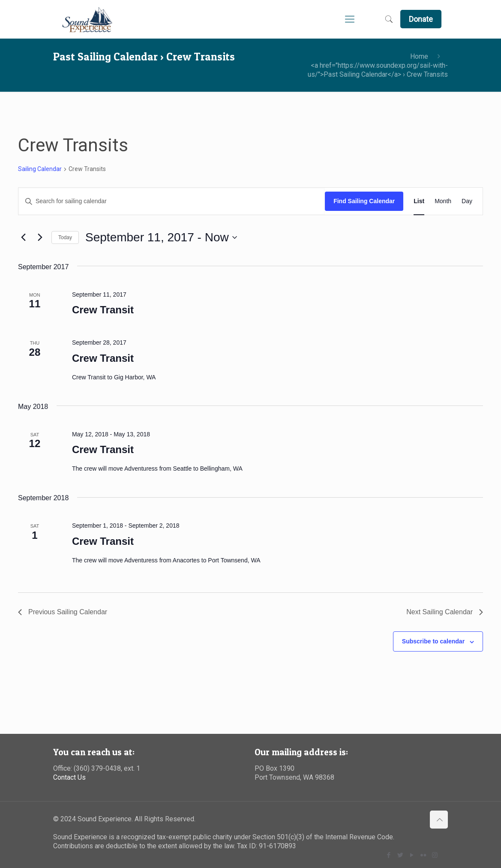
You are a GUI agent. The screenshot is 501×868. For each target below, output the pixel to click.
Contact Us (69, 777)
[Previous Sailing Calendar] (23, 237)
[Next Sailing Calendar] (40, 237)
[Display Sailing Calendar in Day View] (467, 201)
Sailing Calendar (40, 169)
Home (419, 56)
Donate (421, 19)
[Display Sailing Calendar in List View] (419, 201)
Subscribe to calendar (433, 641)
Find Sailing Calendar (364, 201)
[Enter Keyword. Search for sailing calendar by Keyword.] (172, 201)
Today (65, 237)
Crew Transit (103, 310)
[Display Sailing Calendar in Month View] (443, 201)
